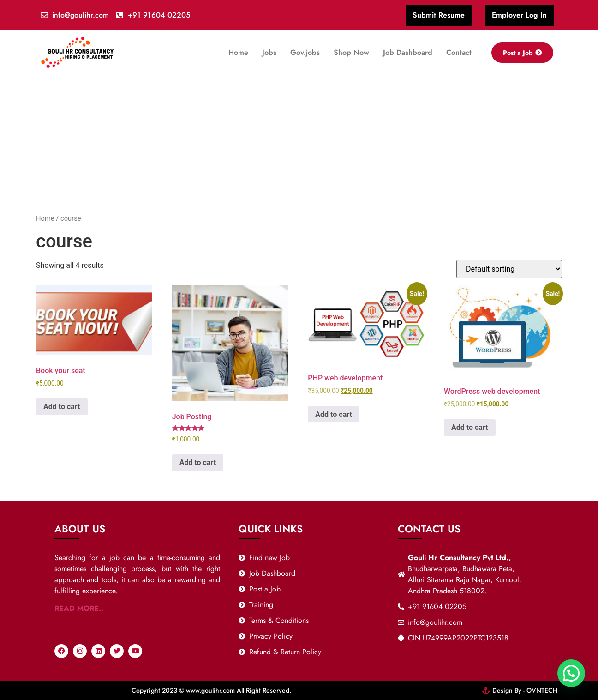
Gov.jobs (305, 52)
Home (238, 52)
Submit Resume (439, 15)
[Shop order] (509, 269)
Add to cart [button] (62, 407)
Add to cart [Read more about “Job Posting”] (198, 462)
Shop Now (351, 52)
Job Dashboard (408, 52)
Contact (459, 52)
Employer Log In (519, 15)
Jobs (269, 52)
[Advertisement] (299, 144)
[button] (571, 673)
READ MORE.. (79, 608)
